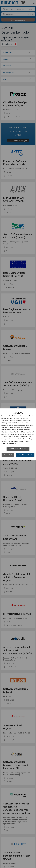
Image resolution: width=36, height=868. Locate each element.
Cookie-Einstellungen (18, 449)
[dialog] (18, 434)
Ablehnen (8, 455)
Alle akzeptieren (25, 455)
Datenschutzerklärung (9, 443)
